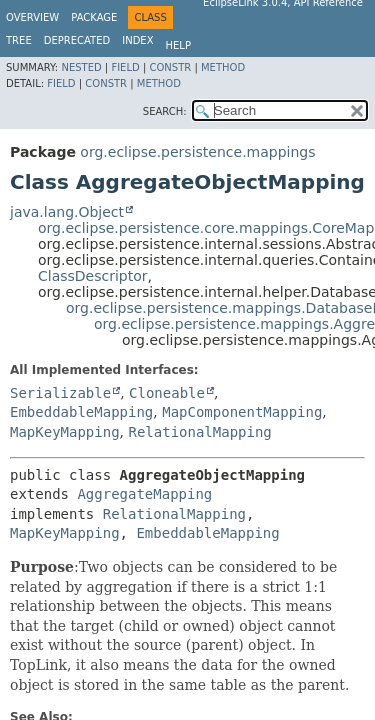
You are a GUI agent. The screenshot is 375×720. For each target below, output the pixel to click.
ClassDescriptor (93, 276)
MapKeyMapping (65, 432)
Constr (170, 67)
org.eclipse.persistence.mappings (197, 152)
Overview (32, 17)
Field (125, 67)
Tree (19, 40)
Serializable (60, 393)
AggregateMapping (144, 494)
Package (94, 17)
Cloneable (167, 393)
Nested (81, 67)
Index (137, 40)
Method (223, 67)
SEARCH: (165, 111)
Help (178, 45)
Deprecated (77, 40)
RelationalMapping (199, 432)
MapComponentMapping (242, 412)
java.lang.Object (67, 212)
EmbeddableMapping (81, 412)
